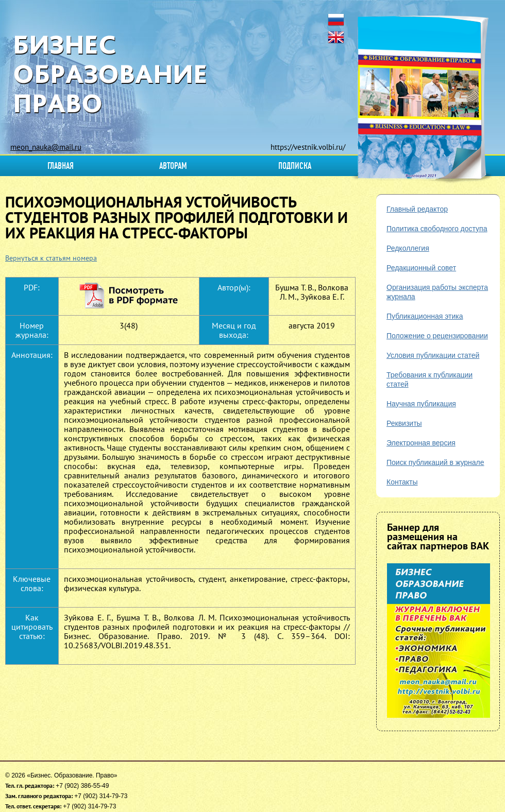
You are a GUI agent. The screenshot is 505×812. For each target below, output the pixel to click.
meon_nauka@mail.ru (46, 147)
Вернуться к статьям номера (51, 258)
